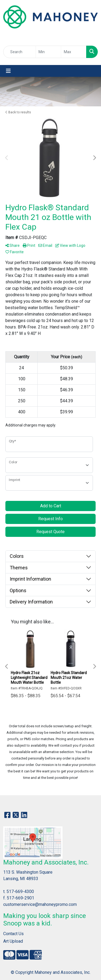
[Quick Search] (20, 52)
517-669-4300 (20, 892)
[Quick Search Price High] (74, 52)
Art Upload (13, 941)
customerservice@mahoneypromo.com (40, 904)
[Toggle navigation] (8, 71)
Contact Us (13, 934)
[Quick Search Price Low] (48, 52)
